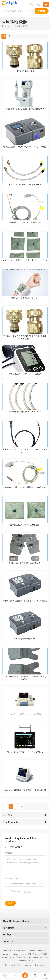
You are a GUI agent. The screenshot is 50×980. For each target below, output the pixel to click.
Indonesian (22, 961)
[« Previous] (5, 806)
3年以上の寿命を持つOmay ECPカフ (25, 563)
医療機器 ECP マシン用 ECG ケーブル (25, 222)
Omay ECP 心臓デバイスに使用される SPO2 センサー (25, 489)
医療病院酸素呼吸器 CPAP (25, 639)
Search (42, 11)
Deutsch (6, 954)
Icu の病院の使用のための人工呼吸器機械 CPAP (25, 109)
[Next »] (21, 806)
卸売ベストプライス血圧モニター (25, 298)
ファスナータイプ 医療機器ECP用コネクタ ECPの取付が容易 (25, 337)
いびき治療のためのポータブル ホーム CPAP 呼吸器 (25, 601)
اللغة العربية (7, 957)
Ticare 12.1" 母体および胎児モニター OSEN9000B (25, 790)
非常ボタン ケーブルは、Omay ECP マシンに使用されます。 (25, 451)
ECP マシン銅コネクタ (25, 71)
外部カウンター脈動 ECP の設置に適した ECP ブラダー (25, 262)
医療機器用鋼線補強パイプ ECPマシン (25, 412)
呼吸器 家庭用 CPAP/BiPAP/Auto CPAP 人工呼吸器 (25, 147)
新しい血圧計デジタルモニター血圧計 (25, 374)
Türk (24, 957)
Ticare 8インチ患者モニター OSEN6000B (25, 752)
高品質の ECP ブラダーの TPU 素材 (25, 525)
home (5, 26)
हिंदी (29, 954)
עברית (31, 961)
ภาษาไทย (17, 957)
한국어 (44, 954)
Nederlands (33, 957)
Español (32, 951)
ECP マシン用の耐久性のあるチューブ (25, 185)
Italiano (23, 954)
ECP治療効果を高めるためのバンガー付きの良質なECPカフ (25, 678)
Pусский (36, 954)
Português (42, 951)
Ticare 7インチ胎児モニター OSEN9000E (25, 714)
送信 (10, 903)
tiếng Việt (44, 957)
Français (15, 954)
